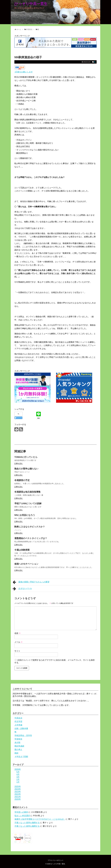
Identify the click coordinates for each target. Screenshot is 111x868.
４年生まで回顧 (21, 757)
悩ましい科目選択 (22, 816)
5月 (18, 772)
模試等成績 (19, 746)
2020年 (18, 799)
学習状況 (18, 739)
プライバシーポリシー (55, 860)
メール (18, 642)
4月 (18, 774)
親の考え (18, 749)
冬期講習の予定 (22, 480)
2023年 (18, 792)
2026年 (18, 769)
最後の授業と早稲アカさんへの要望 (31, 582)
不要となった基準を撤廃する (27, 823)
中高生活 (18, 718)
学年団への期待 (21, 812)
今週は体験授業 (22, 550)
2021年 (18, 797)
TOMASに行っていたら (26, 457)
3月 (18, 777)
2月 (18, 779)
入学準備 (18, 725)
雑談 (16, 753)
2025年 (18, 786)
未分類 (17, 742)
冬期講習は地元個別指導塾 (27, 492)
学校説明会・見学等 (23, 735)
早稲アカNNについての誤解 (28, 503)
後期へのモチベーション (26, 564)
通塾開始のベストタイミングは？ (31, 538)
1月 (18, 782)
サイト (17, 651)
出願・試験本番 (21, 728)
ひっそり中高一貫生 (31, 4)
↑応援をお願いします (24, 72)
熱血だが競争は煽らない (26, 469)
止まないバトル (22, 589)
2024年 (18, 789)
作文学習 (18, 721)
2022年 (18, 794)
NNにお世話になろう (25, 515)
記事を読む (19, 463)
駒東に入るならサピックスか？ (30, 527)
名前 (18, 633)
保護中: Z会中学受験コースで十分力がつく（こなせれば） (40, 819)
